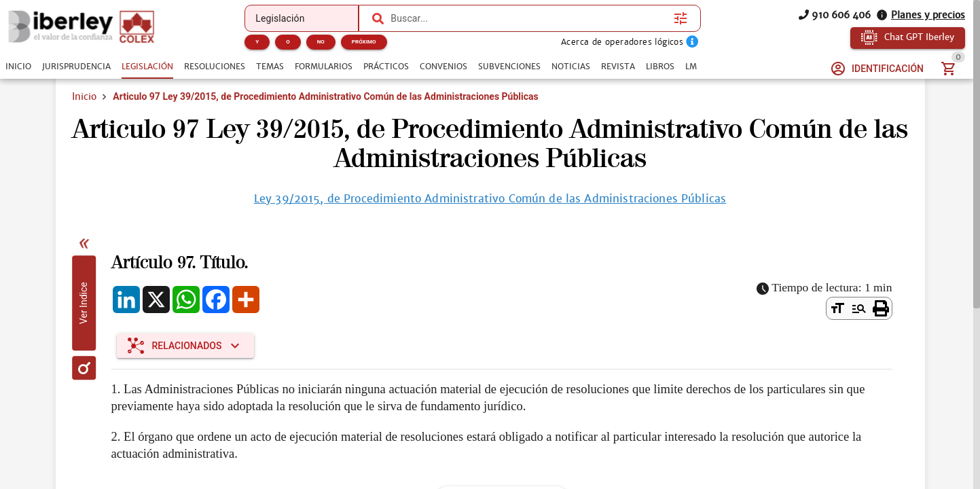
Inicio (84, 96)
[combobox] (529, 18)
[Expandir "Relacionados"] (186, 346)
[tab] (18, 67)
